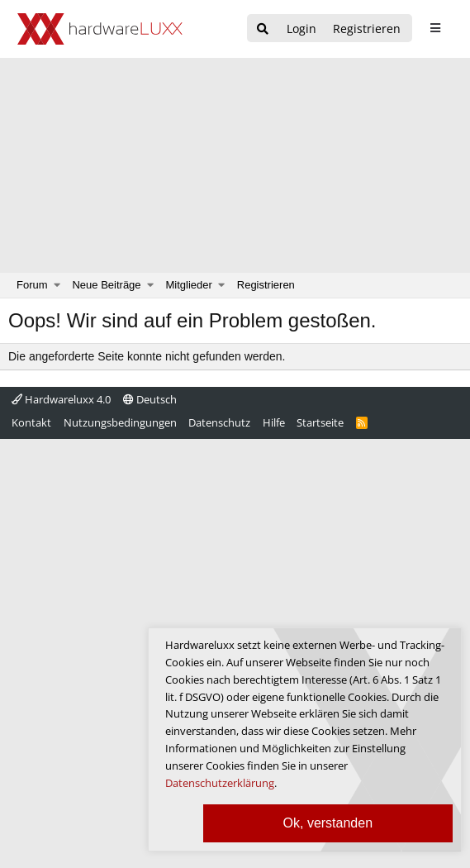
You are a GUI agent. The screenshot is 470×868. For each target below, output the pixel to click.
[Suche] (263, 29)
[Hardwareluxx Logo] (100, 29)
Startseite (320, 422)
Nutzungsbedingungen (120, 422)
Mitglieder (189, 285)
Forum (32, 285)
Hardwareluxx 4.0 (61, 399)
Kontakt (31, 422)
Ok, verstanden (328, 823)
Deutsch (150, 399)
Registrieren (266, 285)
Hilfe (274, 422)
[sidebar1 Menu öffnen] (435, 28)
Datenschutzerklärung (220, 783)
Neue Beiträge (106, 285)
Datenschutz (219, 422)
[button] (57, 285)
